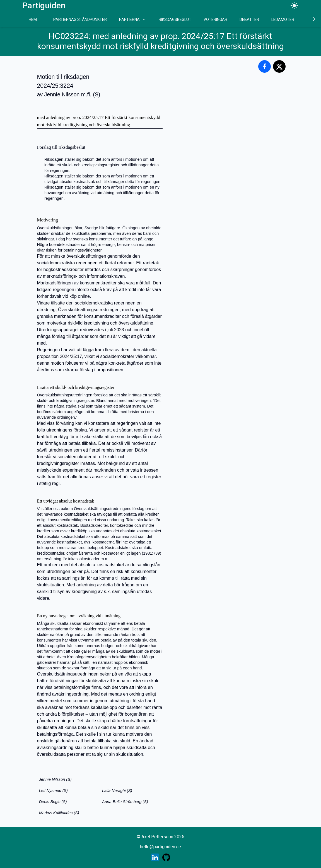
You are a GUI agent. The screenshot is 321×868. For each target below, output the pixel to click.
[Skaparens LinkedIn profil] (155, 857)
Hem (33, 19)
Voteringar (215, 19)
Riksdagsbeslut (175, 19)
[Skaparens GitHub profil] (166, 857)
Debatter (249, 19)
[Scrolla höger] (312, 19)
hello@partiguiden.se (160, 847)
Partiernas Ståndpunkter (80, 19)
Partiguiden (44, 5)
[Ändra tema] (294, 6)
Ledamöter (283, 19)
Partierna (133, 19)
